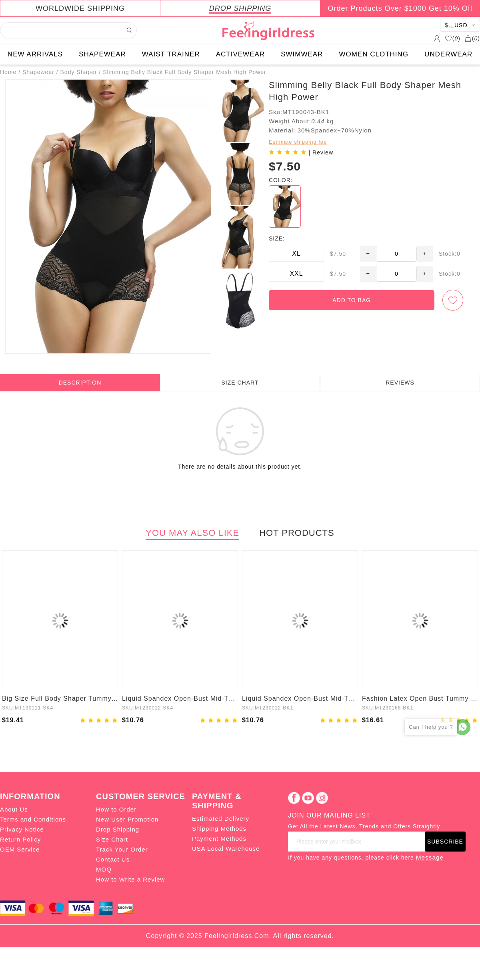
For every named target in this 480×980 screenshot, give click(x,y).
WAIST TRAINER (171, 54)
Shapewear (38, 72)
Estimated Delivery (221, 819)
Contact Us (113, 859)
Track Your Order (122, 849)
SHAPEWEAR (102, 54)
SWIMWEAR (302, 54)
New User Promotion (127, 819)
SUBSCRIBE (445, 842)
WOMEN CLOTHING (374, 54)
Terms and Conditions (33, 819)
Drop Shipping (118, 829)
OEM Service (20, 849)
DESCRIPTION (80, 383)
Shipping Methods (219, 829)
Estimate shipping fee (298, 142)
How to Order (116, 809)
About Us (14, 809)
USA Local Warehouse (226, 849)
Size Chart (112, 839)
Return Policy (20, 839)
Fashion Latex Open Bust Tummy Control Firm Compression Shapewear (420, 698)
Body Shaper (79, 72)
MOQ (104, 869)
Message (430, 857)
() (453, 38)
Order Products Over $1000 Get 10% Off (400, 8)
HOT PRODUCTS (297, 533)
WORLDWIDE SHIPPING (80, 8)
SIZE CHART (240, 383)
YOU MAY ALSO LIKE (192, 533)
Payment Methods (219, 839)
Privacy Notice (22, 829)
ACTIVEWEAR (240, 54)
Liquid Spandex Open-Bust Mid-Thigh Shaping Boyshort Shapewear (300, 698)
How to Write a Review (130, 879)
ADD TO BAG (352, 300)
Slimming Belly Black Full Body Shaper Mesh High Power (185, 72)
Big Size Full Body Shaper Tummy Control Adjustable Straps (60, 698)
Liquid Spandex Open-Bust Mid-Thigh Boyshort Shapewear (180, 698)
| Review (321, 152)
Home (8, 72)
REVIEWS (400, 383)
